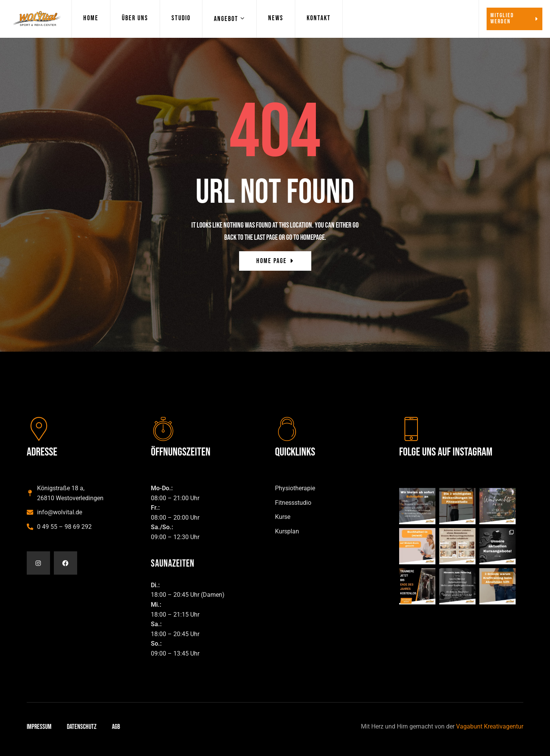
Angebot (226, 19)
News (276, 18)
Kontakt (319, 18)
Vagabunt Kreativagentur (490, 726)
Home (91, 18)
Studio (181, 18)
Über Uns (135, 18)
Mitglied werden (514, 19)
